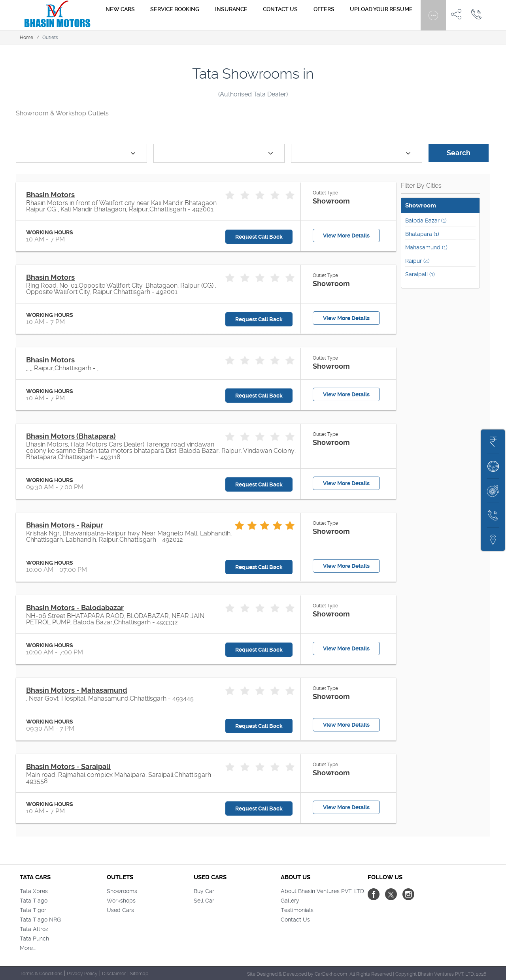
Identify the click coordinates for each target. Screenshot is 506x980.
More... (28, 948)
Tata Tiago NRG (40, 920)
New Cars (162, 15)
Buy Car (204, 891)
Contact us (300, 15)
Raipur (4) (417, 261)
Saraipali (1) (420, 274)
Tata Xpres (34, 891)
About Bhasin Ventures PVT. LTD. (323, 891)
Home (26, 38)
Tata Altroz (34, 929)
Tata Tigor (33, 910)
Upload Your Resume (385, 15)
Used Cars (120, 910)
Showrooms (122, 891)
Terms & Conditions (41, 974)
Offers (335, 15)
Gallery (290, 901)
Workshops (121, 901)
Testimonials (297, 910)
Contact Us (295, 920)
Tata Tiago (34, 901)
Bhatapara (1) (422, 234)
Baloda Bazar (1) (426, 220)
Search (459, 153)
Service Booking (210, 15)
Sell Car (204, 901)
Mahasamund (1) (426, 247)
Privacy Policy (82, 974)
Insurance (258, 15)
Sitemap (139, 974)
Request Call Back (259, 237)
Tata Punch (34, 939)
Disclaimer (114, 974)
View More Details (346, 236)
